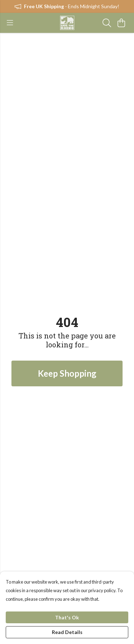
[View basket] (121, 23)
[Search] (107, 23)
